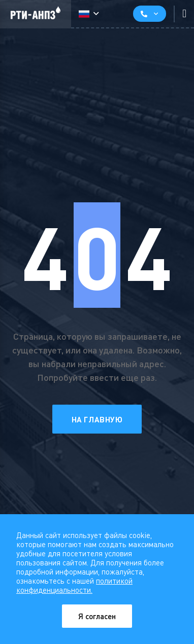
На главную (97, 419)
